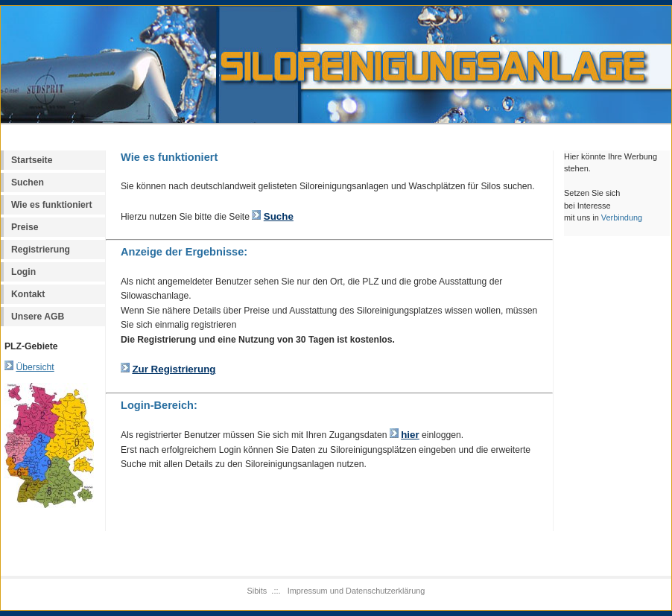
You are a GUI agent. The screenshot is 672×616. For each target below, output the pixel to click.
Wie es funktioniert (52, 205)
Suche (279, 216)
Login (23, 272)
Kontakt (28, 294)
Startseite (32, 160)
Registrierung (41, 250)
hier (410, 435)
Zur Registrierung (174, 369)
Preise (25, 227)
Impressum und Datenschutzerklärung (356, 591)
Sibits (257, 591)
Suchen (28, 182)
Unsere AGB (38, 317)
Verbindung (622, 217)
